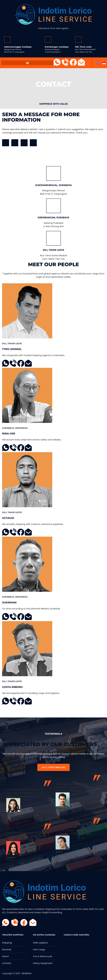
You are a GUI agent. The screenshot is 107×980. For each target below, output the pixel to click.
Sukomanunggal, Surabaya (18, 47)
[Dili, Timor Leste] (78, 40)
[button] (27, 63)
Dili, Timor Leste (83, 47)
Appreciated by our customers (50, 744)
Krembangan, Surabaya (57, 47)
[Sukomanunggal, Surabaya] (7, 40)
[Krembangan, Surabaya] (48, 40)
